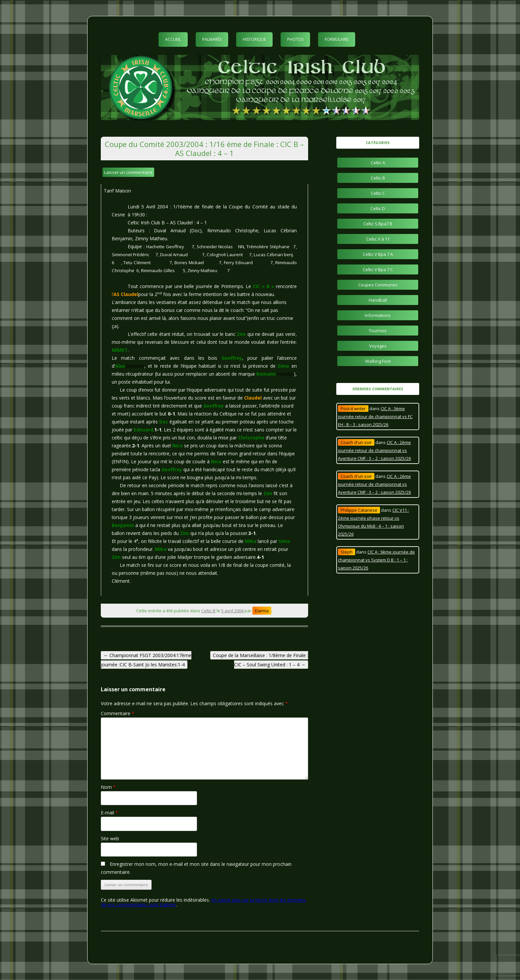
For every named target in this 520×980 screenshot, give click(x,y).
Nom (108, 787)
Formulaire (337, 39)
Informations (378, 315)
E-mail (109, 813)
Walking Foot (378, 361)
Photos (295, 39)
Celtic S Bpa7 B (378, 224)
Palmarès (212, 39)
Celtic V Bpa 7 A (378, 254)
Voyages (378, 346)
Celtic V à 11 (378, 239)
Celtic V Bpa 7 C (378, 269)
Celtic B (208, 611)
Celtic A (378, 163)
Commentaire (118, 713)
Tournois (378, 331)
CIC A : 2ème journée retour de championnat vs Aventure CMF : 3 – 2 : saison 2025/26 (374, 450)
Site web (110, 838)
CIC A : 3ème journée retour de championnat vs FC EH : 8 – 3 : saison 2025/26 (375, 416)
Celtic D (378, 208)
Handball (378, 300)
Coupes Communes (378, 285)
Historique (254, 39)
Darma (262, 611)
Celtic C (378, 193)
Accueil (173, 39)
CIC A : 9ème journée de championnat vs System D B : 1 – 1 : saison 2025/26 (376, 560)
